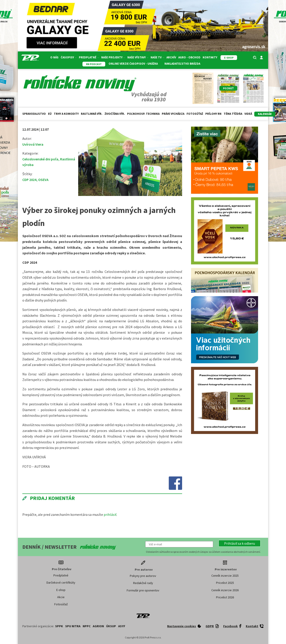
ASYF (122, 626)
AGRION (98, 626)
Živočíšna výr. (115, 114)
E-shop (61, 590)
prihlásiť (110, 514)
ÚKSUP (111, 626)
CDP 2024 (29, 180)
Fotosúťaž (195, 114)
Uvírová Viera (33, 144)
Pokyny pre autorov (143, 576)
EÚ (50, 114)
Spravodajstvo (34, 114)
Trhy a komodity (66, 114)
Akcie (61, 597)
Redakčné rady (143, 583)
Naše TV (157, 57)
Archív (171, 57)
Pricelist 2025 (225, 583)
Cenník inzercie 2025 (225, 576)
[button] (240, 543)
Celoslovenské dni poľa (40, 159)
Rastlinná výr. (92, 114)
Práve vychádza (173, 114)
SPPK (59, 626)
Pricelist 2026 (225, 597)
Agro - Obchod (189, 57)
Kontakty (210, 57)
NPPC (87, 626)
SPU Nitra (73, 626)
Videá (248, 114)
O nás (54, 57)
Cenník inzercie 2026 (225, 590)
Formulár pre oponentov (143, 590)
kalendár (265, 114)
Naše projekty (113, 57)
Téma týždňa (233, 114)
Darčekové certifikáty (61, 582)
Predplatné (89, 57)
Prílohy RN (213, 114)
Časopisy (69, 57)
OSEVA (43, 180)
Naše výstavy (138, 57)
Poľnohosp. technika (143, 114)
